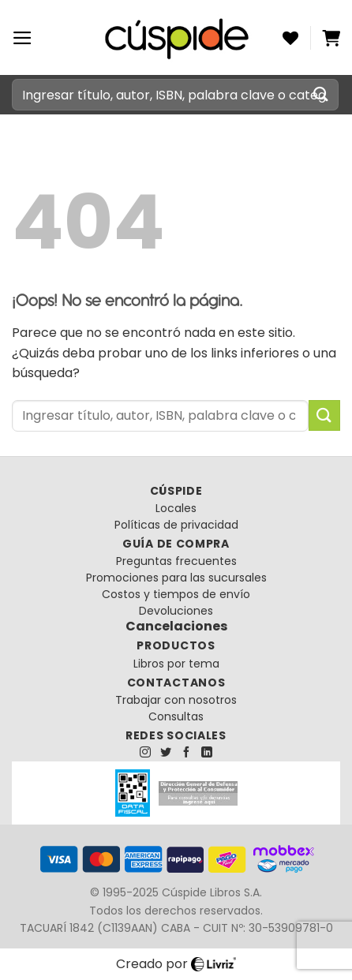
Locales (176, 508)
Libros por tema (176, 664)
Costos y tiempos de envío (176, 594)
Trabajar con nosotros (176, 700)
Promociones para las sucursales (176, 578)
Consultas (176, 716)
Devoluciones (176, 611)
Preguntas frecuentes (176, 561)
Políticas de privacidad (176, 525)
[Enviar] (321, 94)
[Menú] (22, 38)
